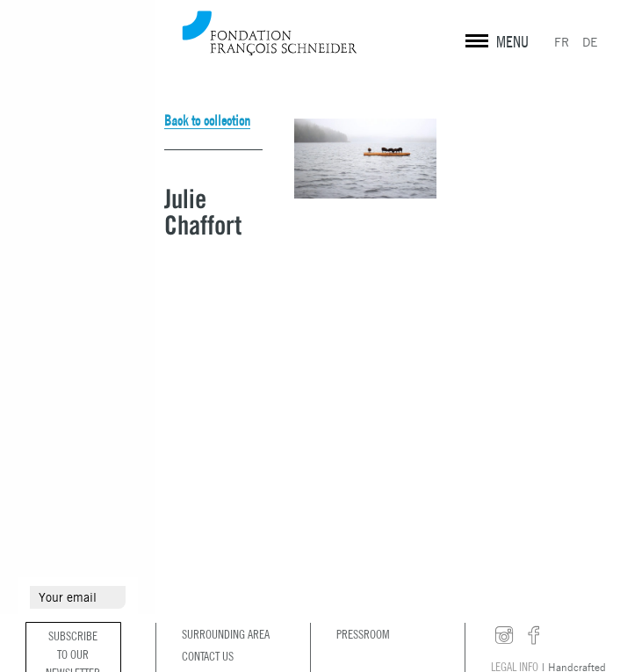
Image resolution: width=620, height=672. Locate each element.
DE (590, 42)
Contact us (208, 656)
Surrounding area (226, 634)
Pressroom (363, 634)
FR (562, 42)
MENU (512, 42)
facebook (534, 636)
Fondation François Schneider (270, 33)
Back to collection (207, 120)
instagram (504, 636)
